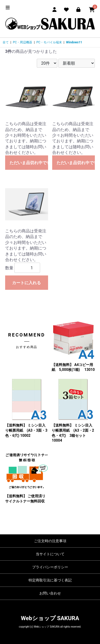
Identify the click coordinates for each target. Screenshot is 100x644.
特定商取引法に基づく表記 (50, 580)
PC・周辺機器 (22, 42)
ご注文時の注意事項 (50, 541)
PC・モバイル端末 (49, 42)
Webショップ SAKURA (50, 618)
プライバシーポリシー (50, 567)
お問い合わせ (50, 593)
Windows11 (74, 42)
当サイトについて (50, 554)
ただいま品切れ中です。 (29, 163)
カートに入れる (26, 283)
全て (6, 42)
